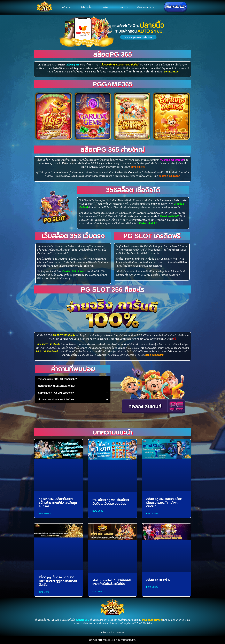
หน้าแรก (67, 7)
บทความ (123, 7)
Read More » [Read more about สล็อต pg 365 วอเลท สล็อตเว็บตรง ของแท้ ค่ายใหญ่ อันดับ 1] (152, 514)
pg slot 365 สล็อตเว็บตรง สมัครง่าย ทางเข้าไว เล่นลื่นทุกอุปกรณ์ (58, 502)
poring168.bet (172, 72)
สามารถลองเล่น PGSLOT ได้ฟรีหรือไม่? (57, 379)
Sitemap (120, 632)
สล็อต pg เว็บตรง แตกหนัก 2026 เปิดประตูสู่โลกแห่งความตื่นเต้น (58, 581)
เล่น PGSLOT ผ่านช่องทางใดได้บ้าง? (56, 400)
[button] (73, 379)
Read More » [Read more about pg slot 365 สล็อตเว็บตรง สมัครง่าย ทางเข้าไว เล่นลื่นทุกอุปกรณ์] (45, 514)
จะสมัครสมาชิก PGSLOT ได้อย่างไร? (56, 393)
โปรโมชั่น (86, 7)
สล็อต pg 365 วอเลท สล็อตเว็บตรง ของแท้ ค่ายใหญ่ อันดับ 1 (164, 502)
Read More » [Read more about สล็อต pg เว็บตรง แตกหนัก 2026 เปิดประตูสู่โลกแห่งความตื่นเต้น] (45, 592)
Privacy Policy (108, 632)
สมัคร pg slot (138, 167)
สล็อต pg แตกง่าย (158, 580)
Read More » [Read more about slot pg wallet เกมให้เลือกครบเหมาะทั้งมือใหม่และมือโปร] (98, 591)
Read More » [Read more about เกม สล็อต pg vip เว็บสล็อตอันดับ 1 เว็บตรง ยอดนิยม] (98, 511)
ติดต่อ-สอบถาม (146, 7)
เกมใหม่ (105, 7)
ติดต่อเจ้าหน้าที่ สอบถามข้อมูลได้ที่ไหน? (57, 386)
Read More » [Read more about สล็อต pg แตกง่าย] (152, 587)
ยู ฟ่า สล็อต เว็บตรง (152, 620)
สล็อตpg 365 (112, 54)
